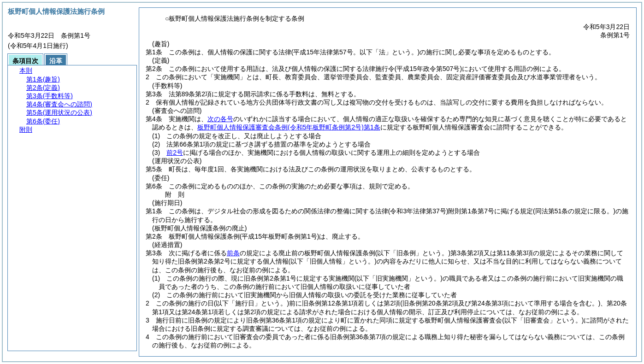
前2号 (175, 153)
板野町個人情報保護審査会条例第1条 (289, 127)
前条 (233, 253)
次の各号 (220, 119)
